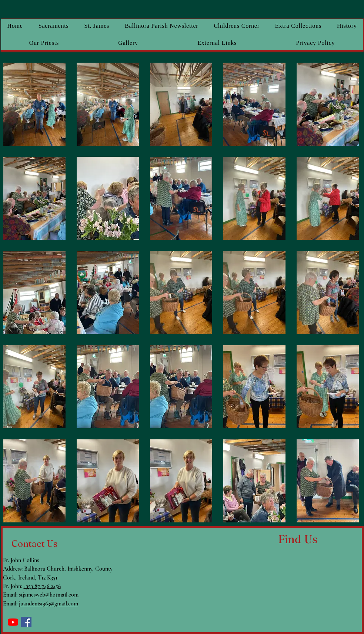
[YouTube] (13, 622)
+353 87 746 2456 (42, 586)
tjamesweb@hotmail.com (50, 595)
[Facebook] (26, 622)
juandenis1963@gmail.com (48, 604)
